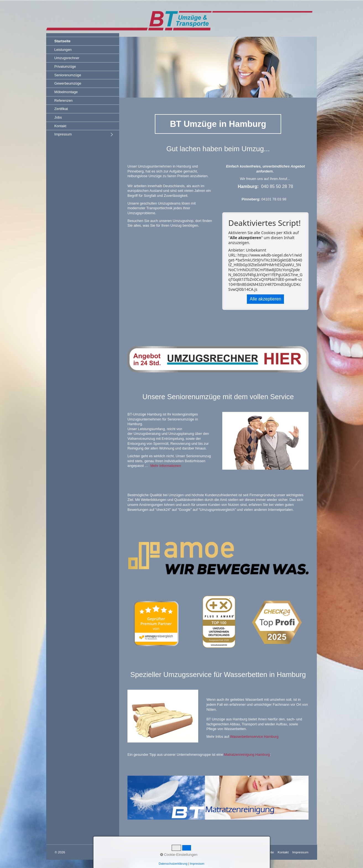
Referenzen (64, 100)
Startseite (62, 41)
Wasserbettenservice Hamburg (254, 737)
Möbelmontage (66, 92)
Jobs (58, 117)
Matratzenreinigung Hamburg (247, 755)
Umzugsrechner (67, 58)
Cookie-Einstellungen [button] (179, 855)
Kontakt (60, 126)
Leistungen (63, 50)
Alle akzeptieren (265, 299)
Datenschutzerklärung (173, 864)
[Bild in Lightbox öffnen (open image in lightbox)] (218, 798)
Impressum (63, 134)
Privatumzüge (65, 66)
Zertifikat (61, 109)
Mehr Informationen (166, 466)
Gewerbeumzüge (68, 83)
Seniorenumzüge (68, 75)
